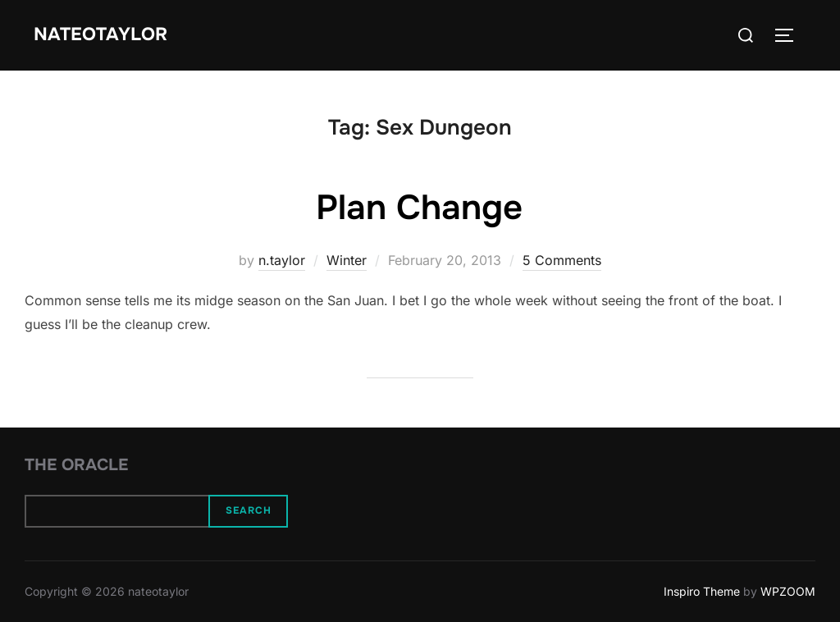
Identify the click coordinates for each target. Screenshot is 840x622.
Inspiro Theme (702, 591)
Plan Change (419, 208)
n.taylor (282, 260)
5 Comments (562, 260)
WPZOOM (788, 591)
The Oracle (76, 465)
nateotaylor (100, 34)
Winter (347, 260)
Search (249, 510)
